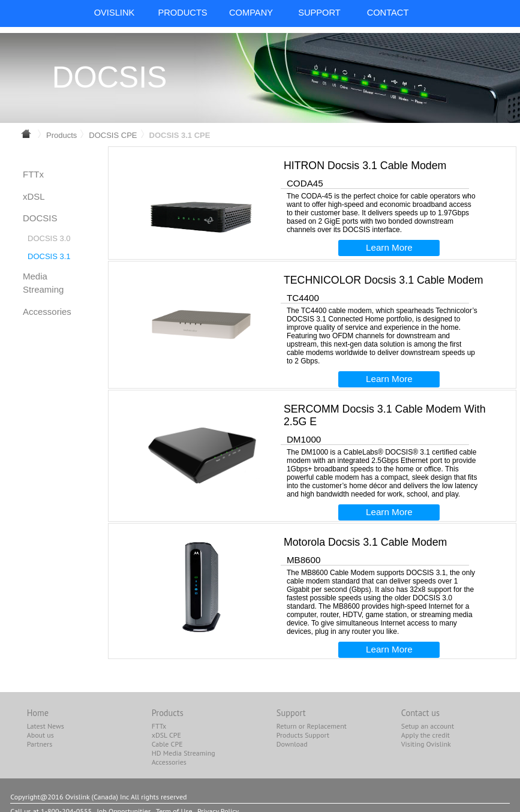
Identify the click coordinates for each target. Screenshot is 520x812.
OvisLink (115, 13)
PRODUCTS (182, 13)
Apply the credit (426, 735)
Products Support (303, 735)
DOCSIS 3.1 (49, 256)
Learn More (389, 247)
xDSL (34, 196)
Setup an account (428, 726)
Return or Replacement (312, 726)
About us (40, 735)
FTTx (33, 174)
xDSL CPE (166, 735)
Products (61, 135)
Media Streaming (43, 283)
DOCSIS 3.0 (49, 238)
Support (291, 713)
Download (292, 744)
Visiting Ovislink (426, 744)
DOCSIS (40, 218)
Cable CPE (167, 744)
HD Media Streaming (184, 753)
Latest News (46, 726)
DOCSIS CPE (113, 135)
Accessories (47, 312)
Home (38, 713)
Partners (40, 744)
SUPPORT (319, 13)
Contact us (420, 713)
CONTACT (388, 13)
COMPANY (251, 13)
